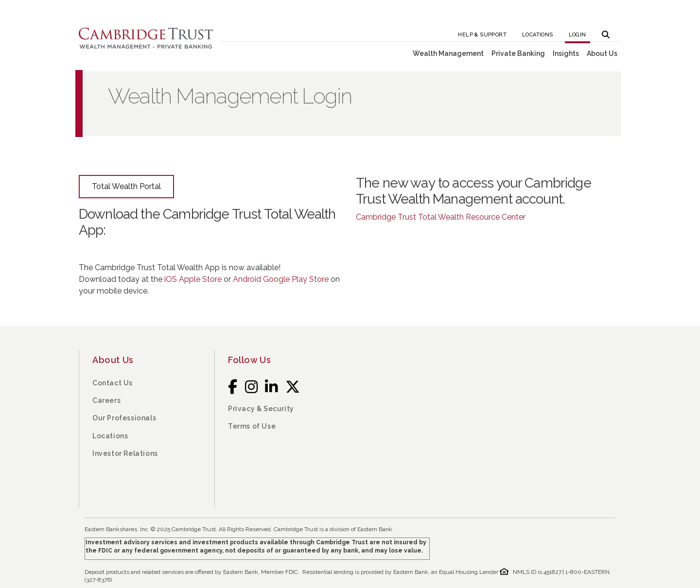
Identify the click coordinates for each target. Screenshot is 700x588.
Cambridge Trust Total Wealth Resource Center (441, 217)
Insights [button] (566, 53)
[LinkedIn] (271, 387)
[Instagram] (252, 387)
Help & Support (482, 35)
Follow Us (249, 360)
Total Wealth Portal (126, 186)
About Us (113, 360)
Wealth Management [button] (448, 53)
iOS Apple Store (193, 279)
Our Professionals (124, 418)
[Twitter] (293, 387)
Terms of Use (252, 426)
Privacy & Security (261, 409)
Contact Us (113, 383)
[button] (606, 32)
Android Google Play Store (281, 279)
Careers (106, 400)
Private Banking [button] (518, 53)
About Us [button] (602, 53)
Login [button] (577, 35)
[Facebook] (233, 387)
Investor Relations (125, 453)
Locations (538, 35)
